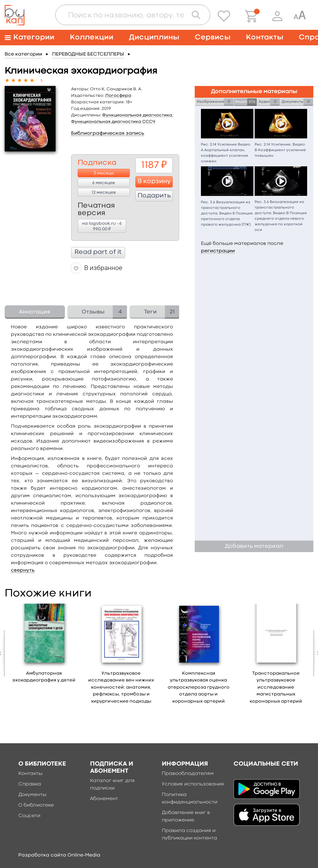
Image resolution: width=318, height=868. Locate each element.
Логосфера (118, 96)
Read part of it (98, 252)
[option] (44, 645)
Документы (32, 795)
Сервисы (213, 37)
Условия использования (193, 784)
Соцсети (29, 816)
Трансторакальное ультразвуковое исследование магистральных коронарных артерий (276, 688)
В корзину (154, 182)
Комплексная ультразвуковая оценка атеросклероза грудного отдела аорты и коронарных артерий (199, 688)
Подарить (154, 196)
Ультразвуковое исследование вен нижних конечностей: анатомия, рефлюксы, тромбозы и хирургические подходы (121, 688)
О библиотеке (36, 805)
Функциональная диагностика (137, 115)
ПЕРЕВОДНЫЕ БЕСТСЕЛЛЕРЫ (88, 54)
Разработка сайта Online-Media (59, 855)
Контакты (265, 37)
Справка (30, 784)
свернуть (23, 570)
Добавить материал (254, 546)
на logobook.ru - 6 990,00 (102, 227)
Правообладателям (188, 774)
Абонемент (104, 799)
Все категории (23, 54)
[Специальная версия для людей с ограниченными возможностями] (300, 16)
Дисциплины (154, 37)
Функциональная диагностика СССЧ (113, 122)
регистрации (218, 251)
